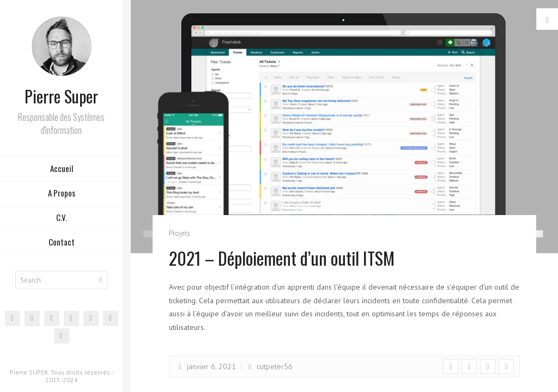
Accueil (62, 168)
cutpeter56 (269, 366)
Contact (62, 242)
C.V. (62, 217)
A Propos (62, 193)
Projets (180, 233)
